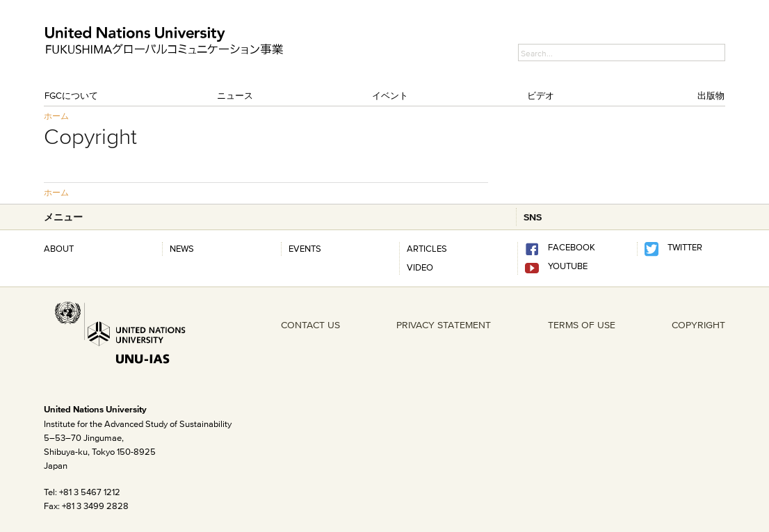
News (182, 248)
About (59, 248)
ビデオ (541, 95)
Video (420, 267)
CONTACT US (310, 325)
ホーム (56, 116)
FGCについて (71, 95)
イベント (390, 95)
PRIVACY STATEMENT (444, 325)
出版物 (711, 95)
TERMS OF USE (582, 325)
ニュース (235, 95)
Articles (427, 248)
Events (305, 248)
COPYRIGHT (698, 325)
